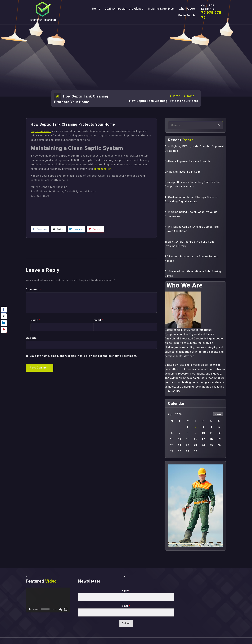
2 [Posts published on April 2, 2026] (195, 427)
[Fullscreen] (66, 609)
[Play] (30, 609)
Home (176, 96)
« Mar (218, 414)
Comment (33, 356)
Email (98, 386)
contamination (102, 169)
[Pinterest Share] (95, 229)
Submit (126, 623)
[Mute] (61, 609)
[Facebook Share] (40, 229)
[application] (48, 600)
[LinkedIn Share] (76, 229)
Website (31, 404)
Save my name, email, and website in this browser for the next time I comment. (83, 422)
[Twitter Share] (58, 229)
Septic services (41, 131)
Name (35, 386)
